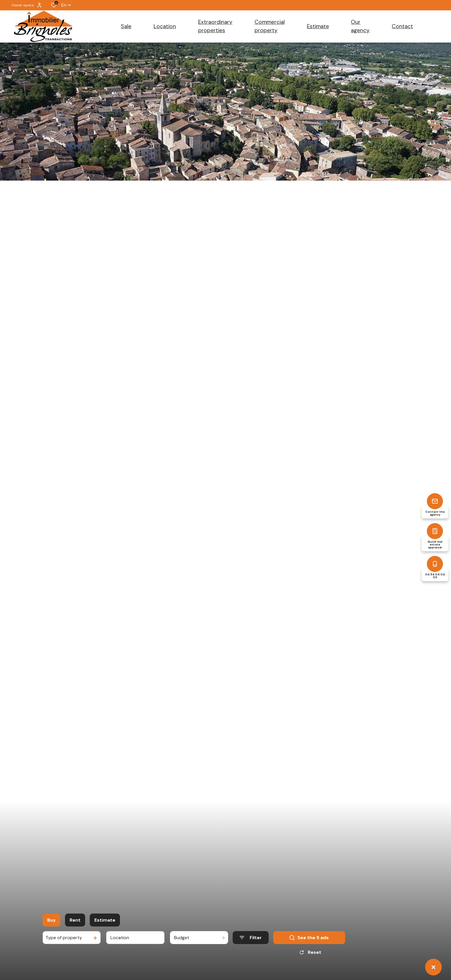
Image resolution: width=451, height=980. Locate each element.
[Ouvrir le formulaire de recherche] (251, 938)
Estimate (105, 920)
